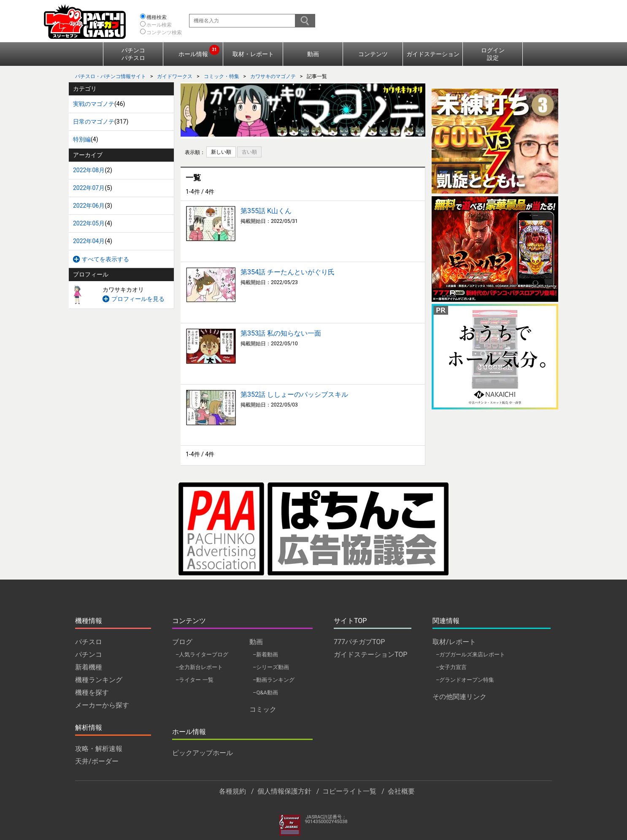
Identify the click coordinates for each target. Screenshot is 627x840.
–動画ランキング (274, 680)
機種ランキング (99, 680)
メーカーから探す (102, 705)
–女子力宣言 (451, 667)
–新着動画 (265, 654)
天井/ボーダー (97, 761)
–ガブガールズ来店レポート (470, 654)
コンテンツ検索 (164, 33)
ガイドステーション (433, 54)
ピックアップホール (203, 753)
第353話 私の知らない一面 (281, 333)
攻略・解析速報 (99, 749)
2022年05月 (89, 223)
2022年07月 (89, 188)
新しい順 (221, 152)
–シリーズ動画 (271, 667)
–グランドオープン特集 (465, 680)
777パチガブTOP (359, 642)
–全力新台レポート (199, 667)
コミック (263, 709)
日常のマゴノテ (94, 122)
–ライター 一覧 (195, 680)
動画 (313, 54)
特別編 (82, 139)
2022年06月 (89, 206)
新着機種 (89, 667)
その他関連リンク (459, 697)
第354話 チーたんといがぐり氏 (288, 272)
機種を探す (92, 692)
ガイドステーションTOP (370, 654)
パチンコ (89, 654)
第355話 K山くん (266, 211)
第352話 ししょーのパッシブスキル (294, 394)
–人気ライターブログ (202, 654)
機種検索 (157, 17)
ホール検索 (159, 25)
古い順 (249, 152)
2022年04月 (89, 241)
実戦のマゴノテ (94, 104)
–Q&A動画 (265, 692)
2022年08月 (89, 170)
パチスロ (89, 642)
